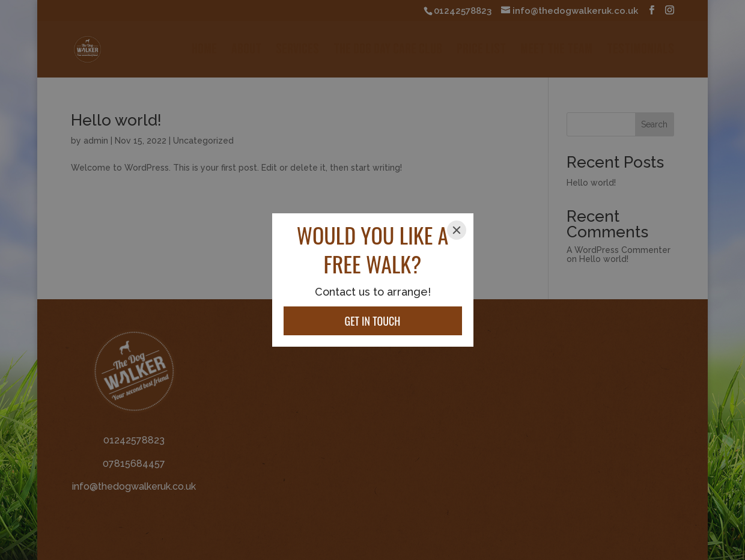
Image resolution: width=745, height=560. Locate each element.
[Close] (457, 230)
